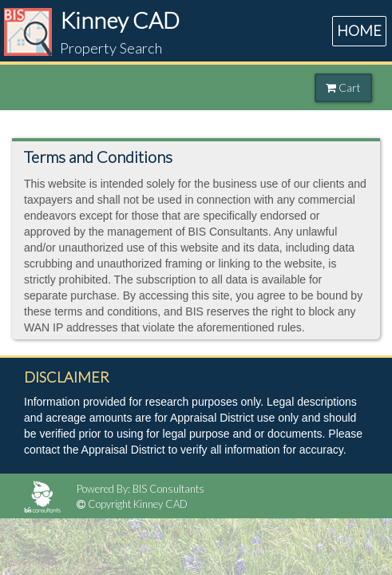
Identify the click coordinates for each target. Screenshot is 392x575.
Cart (343, 87)
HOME (359, 30)
